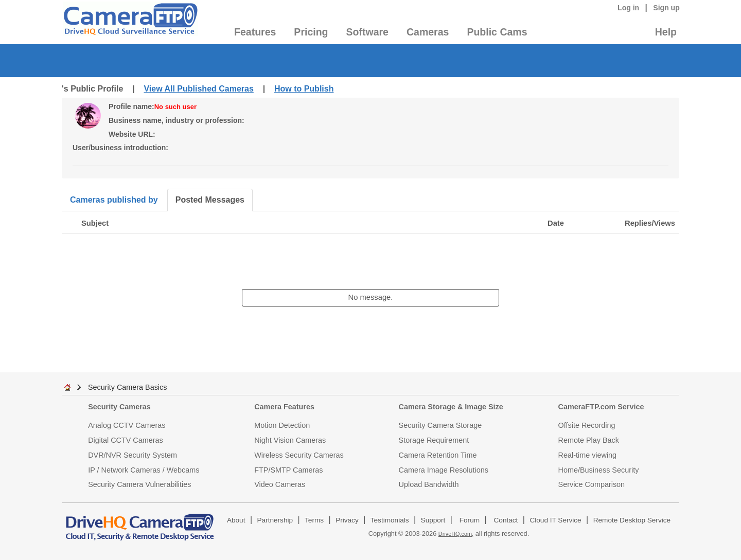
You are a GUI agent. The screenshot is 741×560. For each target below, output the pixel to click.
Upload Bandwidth (429, 484)
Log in (628, 8)
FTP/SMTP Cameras (288, 470)
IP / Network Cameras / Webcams (144, 470)
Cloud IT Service (555, 520)
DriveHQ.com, (456, 534)
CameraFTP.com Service (601, 407)
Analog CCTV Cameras (127, 425)
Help (666, 32)
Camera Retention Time (438, 455)
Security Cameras (119, 407)
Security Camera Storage (440, 425)
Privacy (347, 520)
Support (433, 520)
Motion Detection (282, 425)
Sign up (666, 8)
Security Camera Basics (128, 387)
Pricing (311, 32)
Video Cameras (280, 484)
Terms (314, 520)
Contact (506, 520)
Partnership (275, 520)
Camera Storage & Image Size (451, 407)
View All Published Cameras (198, 89)
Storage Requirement (434, 440)
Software (367, 32)
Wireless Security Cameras (299, 455)
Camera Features (284, 407)
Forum (470, 520)
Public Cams (497, 32)
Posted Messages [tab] (210, 200)
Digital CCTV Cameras (126, 440)
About (236, 520)
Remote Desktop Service (632, 520)
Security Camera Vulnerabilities (139, 484)
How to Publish (304, 89)
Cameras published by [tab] (114, 200)
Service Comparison (592, 484)
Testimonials (390, 520)
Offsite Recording (587, 425)
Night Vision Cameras (290, 440)
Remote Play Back (589, 440)
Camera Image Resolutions (444, 470)
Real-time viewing (588, 455)
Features (255, 32)
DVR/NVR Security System (133, 455)
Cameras (428, 32)
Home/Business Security (599, 470)
